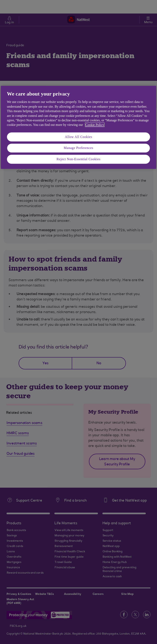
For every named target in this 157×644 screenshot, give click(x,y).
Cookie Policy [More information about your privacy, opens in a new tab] (95, 125)
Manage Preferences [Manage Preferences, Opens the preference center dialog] (79, 148)
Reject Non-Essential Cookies (78, 159)
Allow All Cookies (78, 137)
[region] (78, 127)
